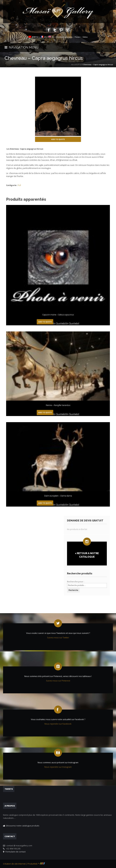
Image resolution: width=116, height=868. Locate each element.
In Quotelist (60, 324)
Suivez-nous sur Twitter (58, 638)
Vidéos (85, 37)
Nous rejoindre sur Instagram (58, 767)
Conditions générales (64, 37)
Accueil (74, 64)
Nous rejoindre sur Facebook (58, 724)
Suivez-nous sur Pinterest (58, 681)
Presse (77, 37)
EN (53, 37)
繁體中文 (35, 37)
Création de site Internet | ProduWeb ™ (24, 864)
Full (80, 64)
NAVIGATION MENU (22, 47)
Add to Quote (58, 139)
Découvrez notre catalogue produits (23, 826)
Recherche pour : (76, 582)
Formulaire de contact (15, 852)
